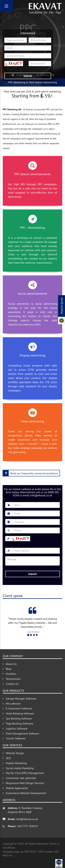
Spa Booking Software (17, 718)
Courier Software (14, 738)
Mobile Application (15, 788)
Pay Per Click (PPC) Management (23, 773)
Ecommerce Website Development (24, 793)
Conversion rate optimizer (19, 778)
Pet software (12, 704)
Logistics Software (15, 728)
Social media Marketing (18, 768)
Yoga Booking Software (18, 723)
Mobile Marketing (15, 763)
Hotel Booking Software (18, 713)
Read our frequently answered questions (30, 473)
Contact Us (11, 684)
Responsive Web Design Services (23, 783)
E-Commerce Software (17, 708)
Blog (7, 669)
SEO (7, 758)
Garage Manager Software (19, 699)
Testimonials (12, 679)
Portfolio (9, 674)
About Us (10, 664)
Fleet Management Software (21, 733)
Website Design (13, 753)
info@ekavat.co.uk (27, 819)
